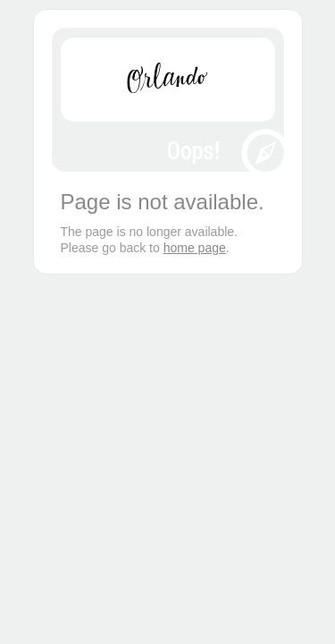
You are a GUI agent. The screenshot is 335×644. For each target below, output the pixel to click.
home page (195, 248)
